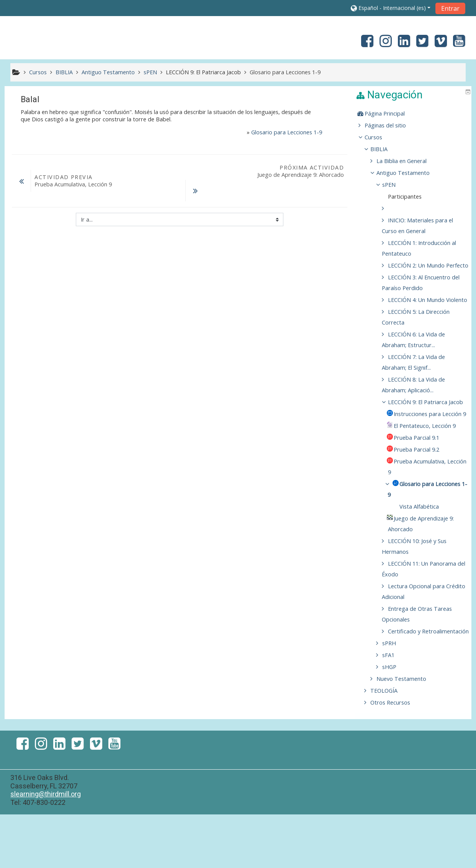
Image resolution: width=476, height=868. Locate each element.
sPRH (395, 697)
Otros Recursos (396, 756)
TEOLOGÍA (390, 744)
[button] (391, 8)
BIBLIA (385, 149)
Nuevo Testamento (407, 732)
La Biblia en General (407, 161)
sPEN (395, 185)
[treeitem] (414, 114)
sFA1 (394, 709)
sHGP (395, 720)
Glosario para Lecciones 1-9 (287, 132)
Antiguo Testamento (408, 173)
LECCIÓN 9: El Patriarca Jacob (203, 72)
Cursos (379, 137)
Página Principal (390, 113)
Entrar (450, 8)
